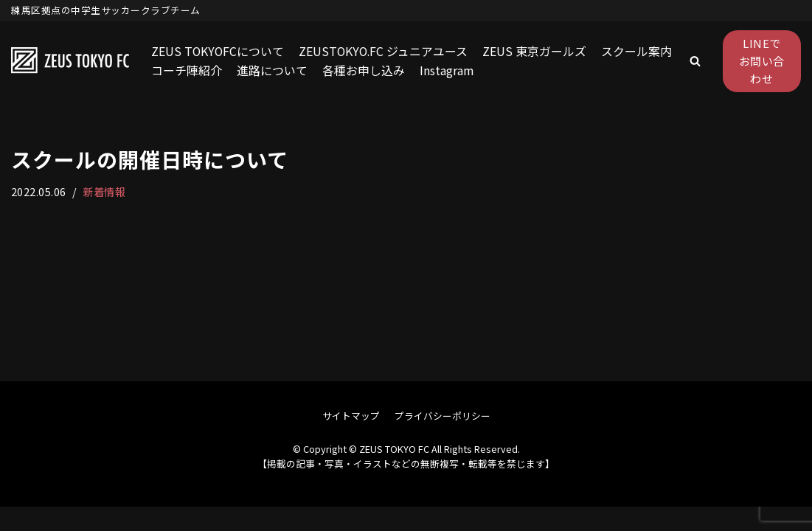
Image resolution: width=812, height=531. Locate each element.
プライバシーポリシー (443, 440)
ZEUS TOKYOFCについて (218, 51)
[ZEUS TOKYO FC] (70, 61)
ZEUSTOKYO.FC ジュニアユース (386, 51)
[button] (695, 61)
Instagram (447, 70)
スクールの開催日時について (150, 159)
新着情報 (105, 191)
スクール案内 (640, 51)
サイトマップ (351, 440)
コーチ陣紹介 (187, 70)
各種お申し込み (364, 70)
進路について (272, 70)
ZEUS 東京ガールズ (538, 51)
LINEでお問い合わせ (762, 61)
